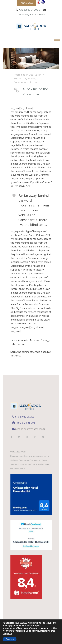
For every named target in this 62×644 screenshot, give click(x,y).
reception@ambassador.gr (31, 14)
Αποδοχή (10, 639)
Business (19, 79)
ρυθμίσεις (8, 634)
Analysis (23, 340)
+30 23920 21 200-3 (30, 10)
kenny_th (33, 79)
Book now (27, 3)
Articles (35, 340)
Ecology (45, 340)
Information (18, 344)
